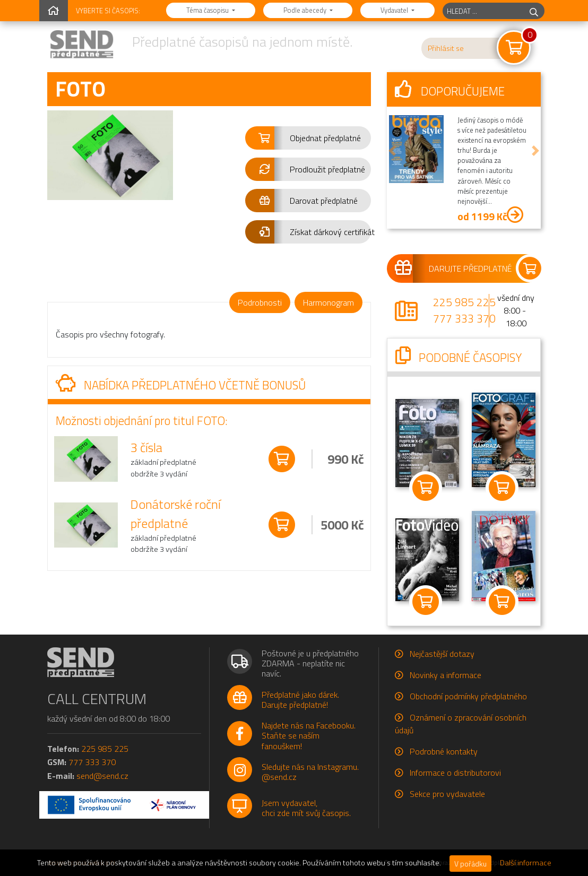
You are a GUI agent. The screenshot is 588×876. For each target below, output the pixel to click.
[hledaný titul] (483, 11)
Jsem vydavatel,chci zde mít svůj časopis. (306, 808)
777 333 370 (464, 318)
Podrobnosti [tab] (260, 302)
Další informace (526, 863)
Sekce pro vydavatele (447, 794)
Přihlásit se (446, 48)
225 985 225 (464, 302)
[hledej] (534, 11)
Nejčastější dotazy (442, 654)
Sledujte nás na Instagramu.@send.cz (310, 772)
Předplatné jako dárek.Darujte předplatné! (300, 700)
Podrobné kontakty (444, 751)
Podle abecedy (306, 10)
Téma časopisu (208, 10)
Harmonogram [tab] (328, 302)
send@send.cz (102, 776)
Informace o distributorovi (455, 773)
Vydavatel (395, 10)
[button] (308, 138)
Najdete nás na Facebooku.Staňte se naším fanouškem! (309, 735)
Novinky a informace (446, 675)
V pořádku (470, 864)
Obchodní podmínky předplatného (468, 696)
